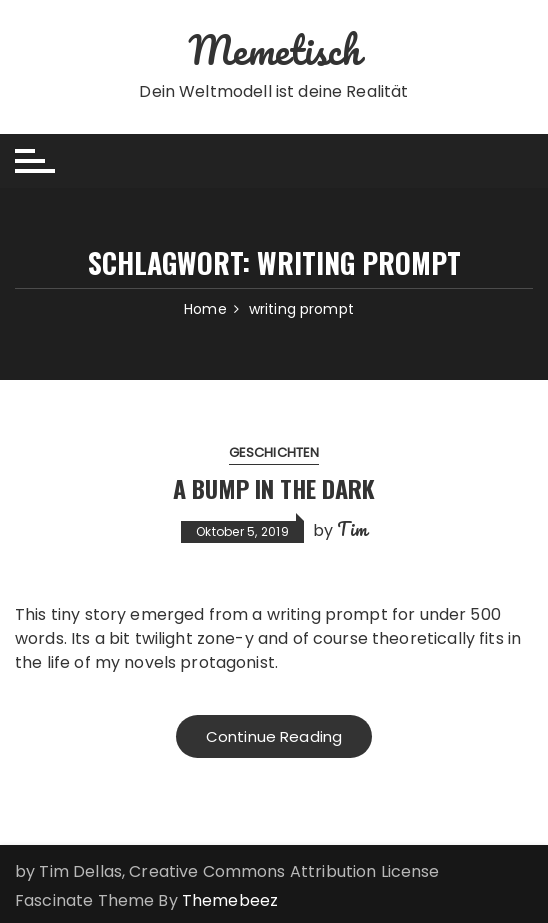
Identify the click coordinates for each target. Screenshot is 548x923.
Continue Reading (274, 736)
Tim (351, 529)
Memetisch (273, 49)
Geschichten (274, 452)
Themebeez (230, 900)
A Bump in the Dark (274, 488)
